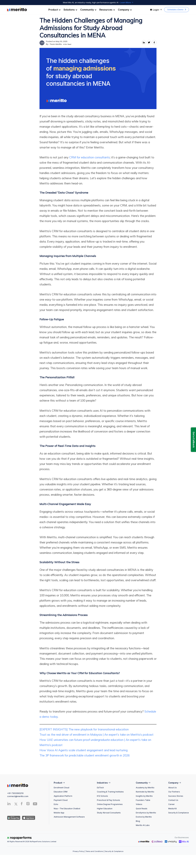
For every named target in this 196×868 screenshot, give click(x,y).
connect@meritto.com (18, 796)
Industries (104, 783)
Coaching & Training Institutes (110, 792)
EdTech (100, 788)
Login (156, 10)
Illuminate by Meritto (145, 792)
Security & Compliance (179, 813)
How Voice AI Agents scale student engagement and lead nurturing (84, 750)
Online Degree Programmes (110, 804)
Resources (107, 10)
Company (125, 10)
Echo (56, 804)
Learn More (127, 3)
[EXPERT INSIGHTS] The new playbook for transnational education (84, 729)
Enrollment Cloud (61, 788)
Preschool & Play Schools (108, 800)
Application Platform (63, 796)
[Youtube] (35, 805)
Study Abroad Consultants (109, 813)
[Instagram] (28, 804)
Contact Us (173, 800)
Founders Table (143, 800)
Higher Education (105, 809)
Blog (138, 821)
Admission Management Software (69, 817)
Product (54, 10)
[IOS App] (28, 818)
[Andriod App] (14, 818)
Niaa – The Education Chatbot (67, 809)
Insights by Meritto (144, 796)
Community (88, 10)
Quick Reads (142, 809)
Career (171, 804)
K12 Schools (102, 796)
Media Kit (172, 809)
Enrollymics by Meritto (146, 813)
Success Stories (176, 796)
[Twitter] (17, 804)
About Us (172, 788)
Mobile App (59, 813)
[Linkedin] (9, 804)
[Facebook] (22, 804)
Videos (139, 804)
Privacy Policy (78, 851)
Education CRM (61, 792)
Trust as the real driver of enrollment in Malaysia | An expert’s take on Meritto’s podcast (96, 735)
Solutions (70, 10)
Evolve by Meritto (144, 817)
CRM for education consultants (90, 157)
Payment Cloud (61, 800)
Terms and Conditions (94, 851)
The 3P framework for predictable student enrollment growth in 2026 (85, 755)
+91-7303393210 (15, 793)
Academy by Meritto (145, 788)
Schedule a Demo (175, 10)
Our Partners (174, 792)
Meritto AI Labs (143, 825)
